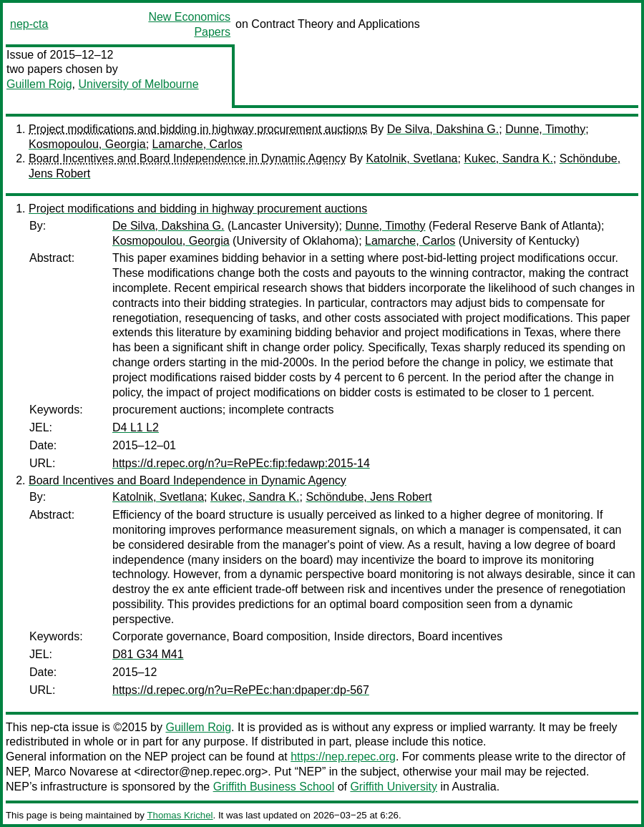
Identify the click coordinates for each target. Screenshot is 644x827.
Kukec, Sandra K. (508, 158)
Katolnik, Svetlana (411, 158)
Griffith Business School (274, 787)
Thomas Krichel (180, 815)
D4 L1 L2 (136, 427)
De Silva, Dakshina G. (443, 129)
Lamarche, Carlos (197, 144)
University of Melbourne (138, 84)
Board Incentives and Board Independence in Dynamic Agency (187, 158)
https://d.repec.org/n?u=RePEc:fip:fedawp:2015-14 (241, 463)
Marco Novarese (76, 772)
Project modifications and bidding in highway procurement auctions (198, 129)
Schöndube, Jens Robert (369, 497)
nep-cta (29, 24)
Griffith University (394, 787)
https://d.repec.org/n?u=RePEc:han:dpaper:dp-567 (241, 690)
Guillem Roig (39, 84)
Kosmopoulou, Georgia (87, 144)
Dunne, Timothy (545, 129)
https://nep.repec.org (343, 757)
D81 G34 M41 (148, 654)
